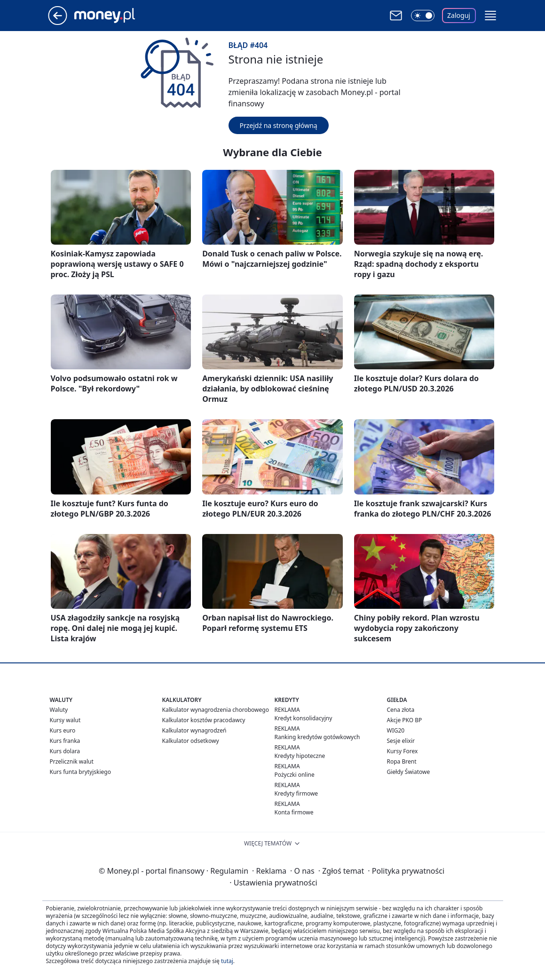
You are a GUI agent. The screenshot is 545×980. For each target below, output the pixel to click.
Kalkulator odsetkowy (191, 741)
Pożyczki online (295, 775)
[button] (490, 16)
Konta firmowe (294, 812)
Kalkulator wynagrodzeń (194, 730)
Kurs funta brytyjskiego (80, 772)
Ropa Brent (402, 761)
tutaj (227, 961)
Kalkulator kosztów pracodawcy (204, 720)
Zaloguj (459, 15)
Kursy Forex (403, 751)
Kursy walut (65, 720)
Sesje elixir (401, 741)
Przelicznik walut (72, 761)
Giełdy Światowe (409, 772)
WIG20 (396, 730)
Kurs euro (63, 730)
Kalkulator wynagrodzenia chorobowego (216, 710)
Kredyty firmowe (296, 793)
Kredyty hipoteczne (300, 756)
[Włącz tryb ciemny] (423, 16)
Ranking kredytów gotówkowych (317, 737)
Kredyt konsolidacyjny (304, 718)
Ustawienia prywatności (273, 883)
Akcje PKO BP (405, 720)
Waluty (59, 710)
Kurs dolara (65, 751)
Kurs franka (65, 741)
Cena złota (401, 710)
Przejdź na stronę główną (279, 125)
